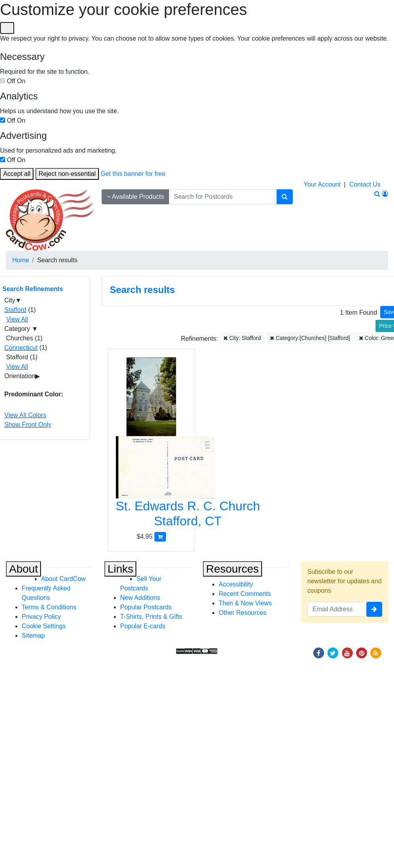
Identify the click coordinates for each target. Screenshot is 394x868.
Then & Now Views (245, 603)
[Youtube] (347, 652)
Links (120, 569)
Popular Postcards (146, 607)
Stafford (15, 310)
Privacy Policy (41, 617)
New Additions (140, 598)
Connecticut (21, 348)
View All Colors (25, 415)
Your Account (322, 184)
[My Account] (385, 194)
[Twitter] (333, 652)
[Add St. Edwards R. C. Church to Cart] (160, 537)
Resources (232, 569)
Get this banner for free (133, 174)
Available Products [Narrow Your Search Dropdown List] (136, 197)
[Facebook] (318, 652)
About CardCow (63, 579)
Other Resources (243, 613)
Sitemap (33, 636)
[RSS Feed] (376, 652)
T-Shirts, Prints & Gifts (151, 617)
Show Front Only (28, 425)
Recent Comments (245, 594)
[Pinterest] (362, 652)
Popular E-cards (143, 626)
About (23, 569)
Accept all (17, 174)
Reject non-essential (67, 174)
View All (17, 319)
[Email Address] (337, 609)
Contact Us (365, 184)
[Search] (285, 197)
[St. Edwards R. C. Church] (151, 445)
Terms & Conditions (49, 607)
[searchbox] (223, 197)
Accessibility (236, 584)
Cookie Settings (44, 626)
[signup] (374, 609)
